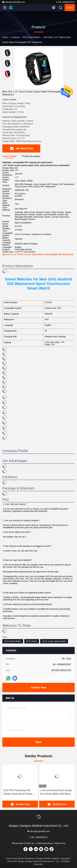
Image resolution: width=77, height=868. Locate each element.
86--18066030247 (65, 2)
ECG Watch (32, 641)
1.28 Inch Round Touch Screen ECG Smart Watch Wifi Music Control (56, 792)
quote (70, 8)
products (15, 37)
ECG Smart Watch (32, 37)
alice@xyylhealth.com (14, 2)
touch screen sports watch (54, 641)
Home (5, 37)
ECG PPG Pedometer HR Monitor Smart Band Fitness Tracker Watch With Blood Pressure (18, 792)
